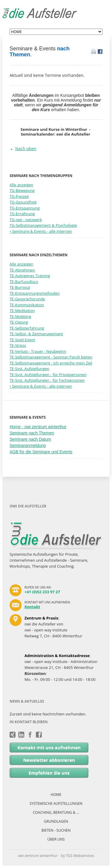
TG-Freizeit (19, 196)
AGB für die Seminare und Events (41, 452)
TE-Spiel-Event (22, 340)
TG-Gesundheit (23, 202)
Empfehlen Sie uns (49, 773)
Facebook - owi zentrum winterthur (39, 735)
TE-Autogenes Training (30, 276)
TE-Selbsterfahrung (27, 328)
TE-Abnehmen (22, 270)
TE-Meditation (22, 310)
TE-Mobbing (20, 316)
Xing (13, 735)
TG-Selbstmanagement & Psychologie (43, 225)
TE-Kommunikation (27, 305)
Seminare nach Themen (32, 433)
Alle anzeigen (22, 185)
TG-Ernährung (22, 214)
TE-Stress (18, 345)
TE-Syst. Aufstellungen (29, 369)
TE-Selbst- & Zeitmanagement (36, 334)
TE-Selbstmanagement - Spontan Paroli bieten (51, 357)
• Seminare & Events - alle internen (41, 231)
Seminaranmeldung (28, 445)
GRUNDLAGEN (56, 821)
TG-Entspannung (25, 208)
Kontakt (32, 607)
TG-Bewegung (22, 190)
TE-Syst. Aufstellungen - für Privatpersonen (48, 375)
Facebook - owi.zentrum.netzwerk (30, 735)
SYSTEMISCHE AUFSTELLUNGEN (56, 803)
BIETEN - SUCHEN (56, 830)
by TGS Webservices (78, 856)
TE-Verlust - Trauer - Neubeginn (38, 351)
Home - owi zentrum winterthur (38, 427)
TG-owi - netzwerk (26, 220)
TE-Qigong (19, 322)
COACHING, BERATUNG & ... (56, 812)
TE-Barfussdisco (24, 282)
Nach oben (26, 149)
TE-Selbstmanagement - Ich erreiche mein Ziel (51, 363)
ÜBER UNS (56, 839)
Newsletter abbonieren (49, 760)
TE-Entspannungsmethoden (35, 293)
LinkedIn (21, 735)
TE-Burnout (20, 287)
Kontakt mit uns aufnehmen (49, 747)
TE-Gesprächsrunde (27, 299)
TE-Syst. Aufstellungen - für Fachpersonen (47, 380)
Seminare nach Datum (30, 439)
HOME (56, 795)
